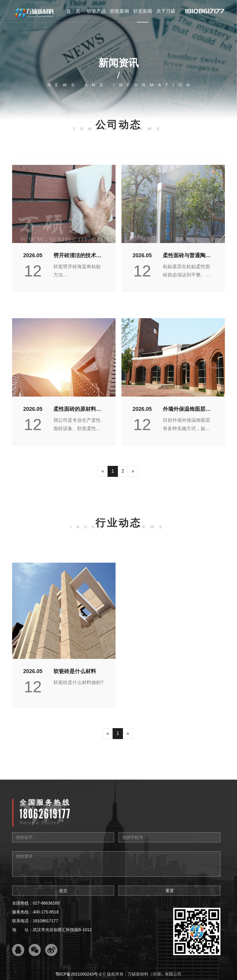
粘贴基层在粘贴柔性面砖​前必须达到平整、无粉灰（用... (186, 272)
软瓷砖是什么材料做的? (78, 682)
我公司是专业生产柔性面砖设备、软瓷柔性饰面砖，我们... (77, 425)
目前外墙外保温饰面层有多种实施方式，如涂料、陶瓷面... (186, 425)
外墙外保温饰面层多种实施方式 (187, 410)
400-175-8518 (46, 912)
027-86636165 (46, 903)
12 (33, 271)
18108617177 (205, 11)
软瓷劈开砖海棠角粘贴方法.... (77, 271)
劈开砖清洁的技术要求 (77, 256)
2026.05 (33, 255)
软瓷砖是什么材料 (75, 671)
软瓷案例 (119, 11)
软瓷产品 (96, 11)
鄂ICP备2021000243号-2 (79, 974)
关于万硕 (166, 11)
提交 (63, 891)
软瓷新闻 (143, 11)
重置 (170, 891)
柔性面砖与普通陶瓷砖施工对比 (187, 256)
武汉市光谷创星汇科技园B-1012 (62, 930)
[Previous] (103, 471)
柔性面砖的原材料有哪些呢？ (77, 410)
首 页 (73, 11)
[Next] (133, 471)
